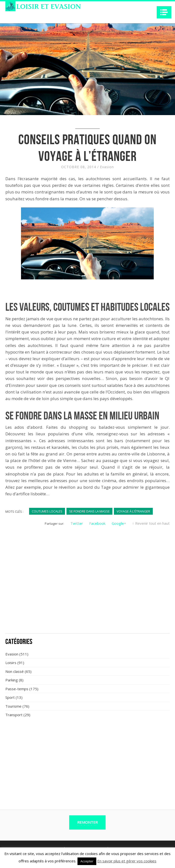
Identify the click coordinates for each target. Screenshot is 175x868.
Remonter (87, 822)
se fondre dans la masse (89, 511)
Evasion (107, 167)
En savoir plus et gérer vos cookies (127, 861)
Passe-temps (17, 689)
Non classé (15, 671)
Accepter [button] (87, 861)
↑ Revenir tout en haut (151, 523)
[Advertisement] (87, 594)
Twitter (77, 523)
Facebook (97, 523)
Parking (12, 680)
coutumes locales (47, 511)
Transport (14, 715)
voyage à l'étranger (133, 511)
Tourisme (13, 706)
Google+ (119, 523)
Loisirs (11, 663)
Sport (10, 697)
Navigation (164, 12)
